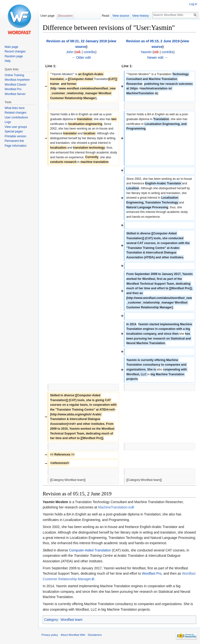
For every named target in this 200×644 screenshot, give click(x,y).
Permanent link (14, 141)
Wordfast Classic (15, 85)
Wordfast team (72, 620)
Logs (8, 122)
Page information (16, 146)
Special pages (14, 131)
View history (141, 16)
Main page (11, 47)
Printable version (15, 136)
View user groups (16, 127)
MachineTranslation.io (115, 507)
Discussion (65, 16)
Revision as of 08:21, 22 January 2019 (77, 41)
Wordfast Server (15, 94)
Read (106, 16)
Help (8, 61)
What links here (15, 108)
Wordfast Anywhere (17, 80)
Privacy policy (50, 635)
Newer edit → (158, 58)
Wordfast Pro (152, 573)
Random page (14, 56)
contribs (89, 52)
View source (121, 16)
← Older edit (81, 58)
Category (51, 620)
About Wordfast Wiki (73, 635)
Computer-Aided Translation (90, 550)
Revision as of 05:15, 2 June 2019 (153, 41)
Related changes (15, 113)
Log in (193, 4)
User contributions (16, 117)
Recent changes (15, 51)
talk (78, 52)
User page (47, 16)
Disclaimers (95, 635)
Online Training (14, 75)
